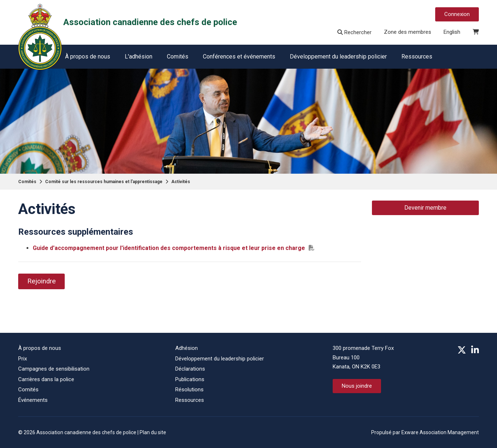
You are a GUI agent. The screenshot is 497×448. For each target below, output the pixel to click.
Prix (23, 359)
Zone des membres (408, 32)
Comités (178, 56)
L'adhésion (139, 56)
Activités (181, 182)
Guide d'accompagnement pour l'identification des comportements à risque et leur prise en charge (169, 248)
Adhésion (187, 348)
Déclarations (190, 369)
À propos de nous (88, 56)
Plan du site (153, 432)
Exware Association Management (440, 432)
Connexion (457, 14)
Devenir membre (425, 208)
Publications (190, 379)
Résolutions (189, 390)
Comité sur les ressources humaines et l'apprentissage (104, 182)
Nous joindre (357, 386)
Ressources (417, 56)
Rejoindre (41, 281)
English (452, 32)
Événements (33, 400)
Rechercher (354, 32)
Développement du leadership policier (338, 56)
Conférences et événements (239, 56)
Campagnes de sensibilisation (54, 369)
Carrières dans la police (46, 379)
